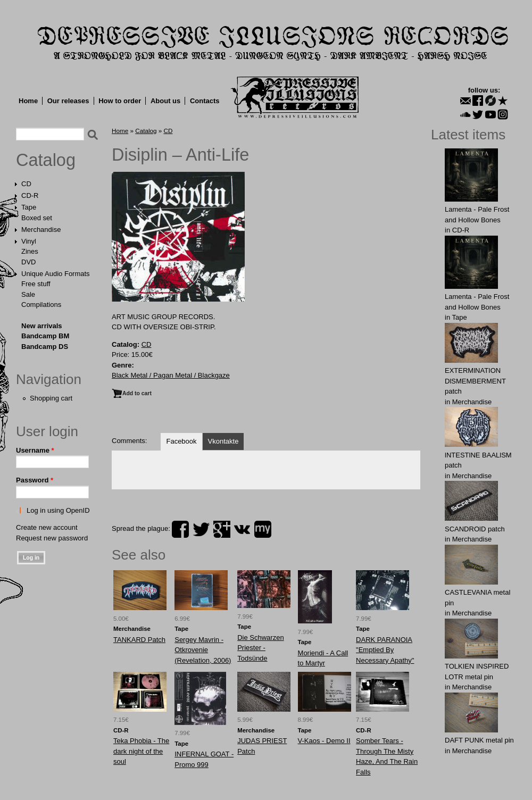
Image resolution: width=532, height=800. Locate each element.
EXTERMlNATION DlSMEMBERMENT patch (475, 381)
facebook (180, 529)
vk (242, 529)
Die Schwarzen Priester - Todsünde (260, 648)
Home (28, 101)
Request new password (52, 538)
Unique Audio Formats (56, 274)
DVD (28, 262)
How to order (120, 101)
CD (26, 184)
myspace (263, 529)
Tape (29, 207)
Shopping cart (51, 398)
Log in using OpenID (58, 510)
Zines (30, 251)
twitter (201, 529)
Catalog (46, 160)
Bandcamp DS (45, 347)
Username (35, 450)
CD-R (30, 195)
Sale (28, 294)
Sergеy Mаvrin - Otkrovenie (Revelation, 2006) (203, 650)
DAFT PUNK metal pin (479, 740)
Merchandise (41, 230)
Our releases (68, 101)
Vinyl (29, 241)
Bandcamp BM (45, 336)
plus (222, 529)
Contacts (205, 101)
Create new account (47, 527)
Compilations (41, 305)
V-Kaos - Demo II (324, 741)
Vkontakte (223, 441)
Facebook (181, 441)
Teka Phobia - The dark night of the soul (141, 751)
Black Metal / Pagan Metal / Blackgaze (171, 375)
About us (165, 101)
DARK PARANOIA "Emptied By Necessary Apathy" (385, 650)
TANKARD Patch (139, 640)
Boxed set (37, 218)
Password (35, 480)
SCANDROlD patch (475, 529)
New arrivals (42, 326)
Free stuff (36, 284)
